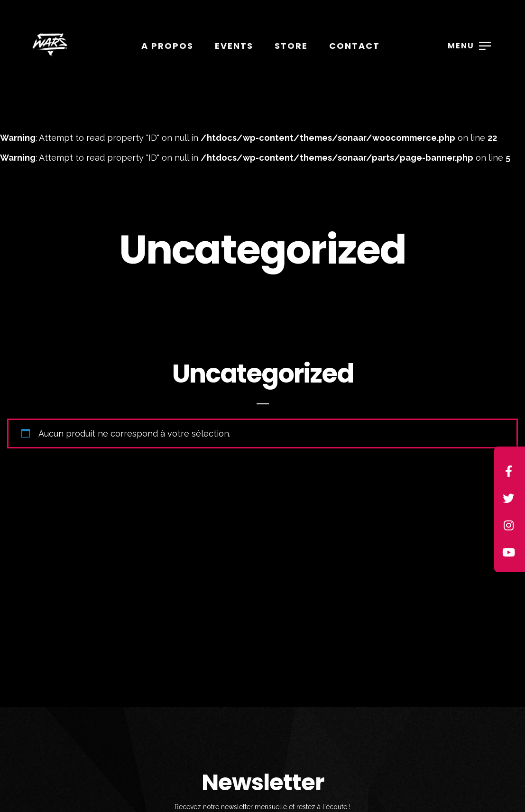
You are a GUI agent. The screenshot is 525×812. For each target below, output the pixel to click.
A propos (167, 46)
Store (291, 46)
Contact (355, 46)
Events (234, 46)
